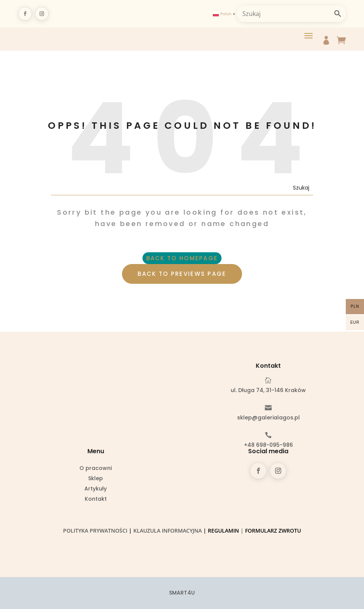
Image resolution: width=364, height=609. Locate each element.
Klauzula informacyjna (168, 531)
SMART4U (182, 593)
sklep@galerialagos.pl (268, 418)
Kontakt (96, 499)
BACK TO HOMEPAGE (182, 258)
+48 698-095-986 (268, 445)
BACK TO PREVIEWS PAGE (182, 274)
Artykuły (96, 489)
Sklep (96, 479)
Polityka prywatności (95, 531)
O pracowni (96, 469)
